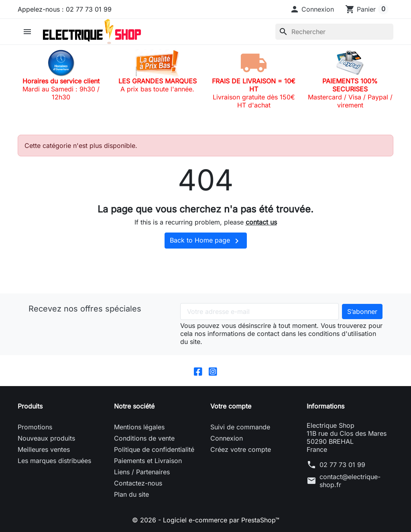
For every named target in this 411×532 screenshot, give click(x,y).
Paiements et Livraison (148, 461)
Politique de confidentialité (154, 449)
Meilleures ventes (44, 449)
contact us (261, 222)
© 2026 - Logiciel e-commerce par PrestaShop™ (206, 520)
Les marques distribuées (54, 461)
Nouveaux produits (46, 438)
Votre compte (231, 406)
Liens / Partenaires (142, 472)
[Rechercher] (334, 32)
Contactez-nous (138, 483)
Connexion (227, 438)
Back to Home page (206, 241)
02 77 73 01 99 (342, 465)
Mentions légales (139, 427)
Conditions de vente (144, 438)
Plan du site (131, 494)
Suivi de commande (240, 427)
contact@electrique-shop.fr (350, 481)
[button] (312, 9)
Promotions (35, 427)
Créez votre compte (241, 449)
